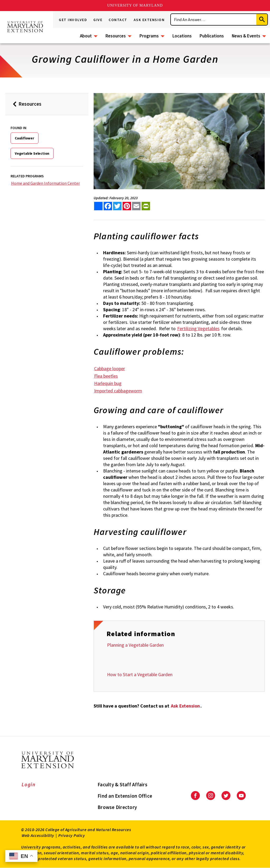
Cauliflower (25, 138)
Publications (212, 36)
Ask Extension (149, 20)
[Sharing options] (98, 206)
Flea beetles (106, 376)
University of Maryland (135, 5)
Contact (118, 20)
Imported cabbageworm (118, 391)
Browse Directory (117, 807)
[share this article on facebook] (108, 206)
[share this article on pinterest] (127, 206)
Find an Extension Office (125, 796)
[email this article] (136, 206)
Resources (116, 36)
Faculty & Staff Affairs (122, 784)
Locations (182, 36)
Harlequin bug (108, 383)
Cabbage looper (110, 369)
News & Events (246, 36)
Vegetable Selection (32, 153)
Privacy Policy (72, 835)
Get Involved (73, 20)
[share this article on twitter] (117, 206)
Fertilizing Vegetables (198, 328)
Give (98, 20)
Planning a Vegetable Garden (135, 645)
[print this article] (146, 206)
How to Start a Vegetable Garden (140, 674)
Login (29, 784)
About (86, 36)
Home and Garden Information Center (45, 183)
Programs (149, 36)
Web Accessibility (38, 835)
